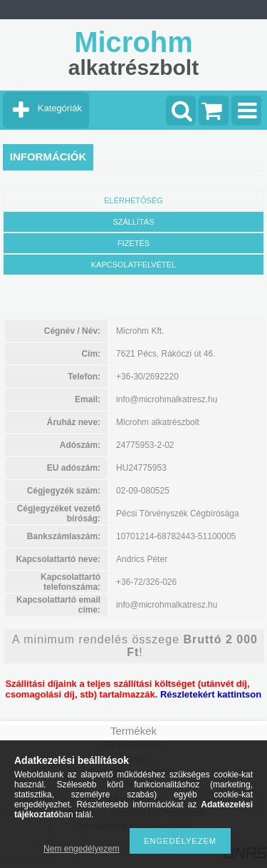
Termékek (133, 731)
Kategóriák (60, 108)
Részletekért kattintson (211, 694)
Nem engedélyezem (82, 849)
